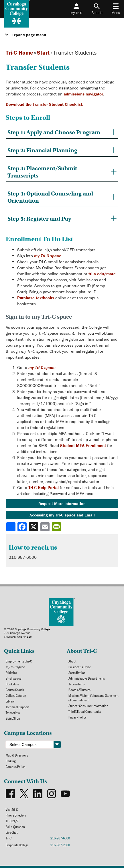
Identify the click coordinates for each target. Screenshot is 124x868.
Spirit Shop (13, 718)
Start (43, 52)
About (72, 661)
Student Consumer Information (88, 706)
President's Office (80, 667)
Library (10, 701)
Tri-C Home (19, 52)
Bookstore (12, 684)
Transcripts (13, 713)
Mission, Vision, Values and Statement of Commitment (93, 698)
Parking (11, 761)
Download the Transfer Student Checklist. (45, 104)
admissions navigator (83, 94)
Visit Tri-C (12, 809)
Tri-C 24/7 (12, 821)
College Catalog (16, 695)
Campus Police (15, 767)
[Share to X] (34, 527)
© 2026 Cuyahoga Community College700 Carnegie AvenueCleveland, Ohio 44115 (27, 633)
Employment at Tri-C (19, 661)
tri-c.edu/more (102, 274)
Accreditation (77, 673)
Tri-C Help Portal (44, 487)
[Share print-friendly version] (57, 527)
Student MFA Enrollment (83, 445)
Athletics (11, 673)
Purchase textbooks (36, 298)
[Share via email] (46, 527)
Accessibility (77, 684)
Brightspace (13, 678)
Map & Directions (17, 755)
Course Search (15, 690)
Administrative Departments (87, 678)
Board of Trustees (79, 690)
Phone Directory (16, 815)
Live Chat (12, 832)
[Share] (11, 527)
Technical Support (17, 707)
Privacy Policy (77, 717)
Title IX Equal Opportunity (85, 711)
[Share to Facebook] (23, 527)
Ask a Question (15, 827)
